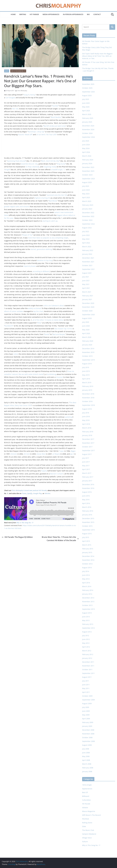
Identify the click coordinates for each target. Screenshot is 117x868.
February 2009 (88, 722)
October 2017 (87, 447)
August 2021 (87, 273)
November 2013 (88, 602)
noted (15, 354)
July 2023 (86, 186)
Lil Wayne (56, 454)
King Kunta (61, 164)
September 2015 (88, 530)
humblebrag (51, 374)
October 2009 (87, 696)
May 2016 (86, 500)
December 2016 (88, 484)
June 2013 (86, 617)
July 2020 (86, 322)
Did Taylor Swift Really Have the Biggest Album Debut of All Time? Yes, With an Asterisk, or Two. (97, 56)
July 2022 (86, 231)
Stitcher (47, 493)
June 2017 (86, 462)
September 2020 (88, 315)
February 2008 (88, 768)
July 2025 (86, 99)
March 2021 (87, 292)
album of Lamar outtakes (14, 311)
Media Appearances (51, 14)
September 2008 (88, 741)
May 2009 (86, 715)
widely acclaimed (35, 308)
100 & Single (87, 785)
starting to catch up (50, 221)
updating (68, 417)
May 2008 (86, 756)
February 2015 (88, 549)
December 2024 (88, 126)
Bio (88, 14)
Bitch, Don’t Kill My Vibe (50, 161)
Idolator (85, 808)
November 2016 (88, 488)
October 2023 (87, 175)
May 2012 (86, 643)
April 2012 (86, 647)
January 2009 (87, 726)
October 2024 (87, 133)
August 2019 (87, 364)
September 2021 (88, 269)
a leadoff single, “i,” (58, 170)
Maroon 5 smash (57, 474)
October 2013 (87, 605)
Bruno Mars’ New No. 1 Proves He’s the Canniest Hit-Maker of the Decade (60, 539)
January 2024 (87, 163)
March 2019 (87, 383)
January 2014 (87, 594)
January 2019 (87, 390)
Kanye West (41, 454)
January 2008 (87, 771)
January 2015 (87, 552)
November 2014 (88, 560)
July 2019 (86, 367)
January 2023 (87, 209)
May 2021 (86, 284)
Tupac (62, 451)
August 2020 (87, 318)
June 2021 (86, 281)
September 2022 (88, 224)
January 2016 (87, 515)
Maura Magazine (89, 811)
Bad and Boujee (59, 334)
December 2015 (88, 518)
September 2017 (88, 450)
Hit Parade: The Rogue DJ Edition (17, 537)
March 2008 (87, 764)
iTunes (24, 493)
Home (13, 14)
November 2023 (88, 171)
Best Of (85, 792)
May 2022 (86, 239)
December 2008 (88, 730)
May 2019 (86, 375)
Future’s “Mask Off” (25, 135)
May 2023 (86, 194)
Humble (55, 106)
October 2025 (87, 88)
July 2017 (86, 458)
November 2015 (88, 522)
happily (44, 471)
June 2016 (86, 496)
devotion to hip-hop (45, 260)
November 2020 (88, 307)
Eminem (14, 454)
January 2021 (87, 299)
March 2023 (87, 201)
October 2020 (87, 311)
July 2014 (86, 571)
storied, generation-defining (41, 249)
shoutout (59, 377)
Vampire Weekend (89, 834)
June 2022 (86, 235)
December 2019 (88, 349)
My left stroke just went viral (55, 126)
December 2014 (88, 556)
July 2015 (86, 537)
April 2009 (86, 719)
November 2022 (88, 216)
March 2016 (87, 507)
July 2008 (86, 749)
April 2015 (86, 541)
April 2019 (86, 379)
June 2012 (86, 639)
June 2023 (86, 190)
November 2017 (88, 443)
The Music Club (88, 830)
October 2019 (87, 356)
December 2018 (88, 394)
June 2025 (86, 103)
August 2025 (87, 95)
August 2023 (87, 182)
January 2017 (87, 481)
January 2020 (87, 345)
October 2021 (87, 265)
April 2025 (86, 111)
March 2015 (87, 545)
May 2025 (86, 107)
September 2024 (88, 137)
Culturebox (86, 800)
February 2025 (88, 118)
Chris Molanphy (22, 91)
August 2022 (87, 228)
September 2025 (88, 92)
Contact (97, 14)
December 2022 (88, 213)
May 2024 (86, 148)
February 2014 (88, 590)
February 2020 (88, 341)
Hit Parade (34, 14)
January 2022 (87, 254)
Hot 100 (15, 109)
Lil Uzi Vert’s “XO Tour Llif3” (47, 135)
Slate (7, 71)
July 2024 (86, 141)
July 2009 (86, 707)
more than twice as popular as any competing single (48, 238)
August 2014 (87, 568)
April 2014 (86, 583)
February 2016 (88, 511)
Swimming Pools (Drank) (16, 161)
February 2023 (88, 205)
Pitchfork (86, 819)
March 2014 (87, 586)
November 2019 (88, 352)
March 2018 (87, 428)
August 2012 (87, 632)
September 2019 (88, 360)
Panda (47, 334)
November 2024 (88, 129)
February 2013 (88, 624)
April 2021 (86, 288)
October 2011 (87, 670)
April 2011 (86, 692)
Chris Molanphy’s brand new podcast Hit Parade (29, 490)
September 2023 (88, 179)
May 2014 (86, 579)
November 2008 (88, 734)
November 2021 (88, 262)
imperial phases (30, 266)
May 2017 (86, 466)
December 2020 (88, 303)
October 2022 (87, 220)
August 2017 (87, 454)
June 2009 (86, 711)
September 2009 (88, 700)
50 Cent (27, 454)
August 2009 (87, 703)
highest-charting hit (42, 198)
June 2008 (86, 753)
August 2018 (87, 409)
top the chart (38, 311)
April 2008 (86, 760)
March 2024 (87, 156)
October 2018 (87, 401)
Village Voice (87, 838)
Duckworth (9, 326)
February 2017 (88, 477)
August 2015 (87, 534)
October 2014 (87, 564)
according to (41, 271)
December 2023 (88, 167)
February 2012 (88, 654)
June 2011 (86, 685)
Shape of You (27, 235)
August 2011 (87, 677)
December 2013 (88, 598)
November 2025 (88, 84)
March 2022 (87, 247)
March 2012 (87, 651)
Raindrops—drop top (36, 132)
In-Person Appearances (73, 14)
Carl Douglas (10, 98)
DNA (39, 323)
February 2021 (88, 296)
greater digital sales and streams (17, 207)
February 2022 (88, 250)
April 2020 (86, 333)
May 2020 (86, 330)
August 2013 (87, 613)
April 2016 (86, 503)
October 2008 (87, 737)
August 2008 (87, 745)
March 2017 (87, 473)
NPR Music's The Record (91, 815)
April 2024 (86, 152)
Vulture (85, 842)
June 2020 (86, 326)
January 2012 (87, 658)
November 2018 (88, 398)
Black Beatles (56, 117)
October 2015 (87, 526)
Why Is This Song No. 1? (18, 71)
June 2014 (86, 575)
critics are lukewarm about (54, 305)
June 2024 (86, 145)
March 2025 (87, 114)
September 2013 (88, 609)
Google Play (37, 493)
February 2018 (88, 432)
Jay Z (72, 454)
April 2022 (86, 243)
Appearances (87, 789)
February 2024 (88, 160)
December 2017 (88, 439)
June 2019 (86, 371)
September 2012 (88, 628)
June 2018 (86, 416)
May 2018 (86, 420)
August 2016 (87, 492)
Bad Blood (53, 201)
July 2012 (86, 636)
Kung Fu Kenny (29, 95)
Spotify (30, 493)
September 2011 (88, 673)
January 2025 (87, 122)
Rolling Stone (87, 823)
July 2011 (86, 681)
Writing (23, 14)
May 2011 (86, 688)
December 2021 (88, 258)
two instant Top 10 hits (63, 329)
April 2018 (86, 424)
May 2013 (86, 620)
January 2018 (87, 435)
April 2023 (86, 197)
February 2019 (88, 386)
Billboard (86, 796)
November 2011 (88, 666)
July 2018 (86, 413)
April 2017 (86, 469)
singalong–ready (50, 167)
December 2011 (88, 662)
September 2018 (88, 405)
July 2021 (86, 277)
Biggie (73, 451)
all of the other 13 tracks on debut (48, 320)
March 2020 (87, 337)
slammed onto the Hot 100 (57, 195)
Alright (7, 170)
